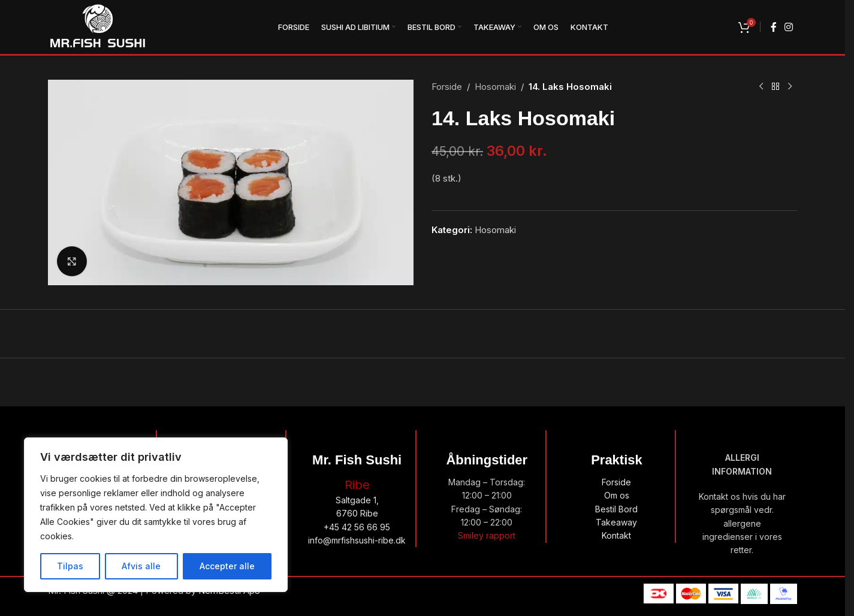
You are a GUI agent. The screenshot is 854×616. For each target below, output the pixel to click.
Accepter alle (227, 566)
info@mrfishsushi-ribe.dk (357, 540)
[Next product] (790, 87)
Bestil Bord (616, 509)
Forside (447, 87)
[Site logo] (98, 26)
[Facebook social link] (774, 27)
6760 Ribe (357, 513)
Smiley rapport (487, 535)
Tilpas (70, 566)
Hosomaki (495, 87)
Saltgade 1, (357, 500)
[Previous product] (761, 87)
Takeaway (616, 522)
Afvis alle (141, 566)
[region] (156, 515)
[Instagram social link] (789, 27)
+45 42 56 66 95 (357, 527)
